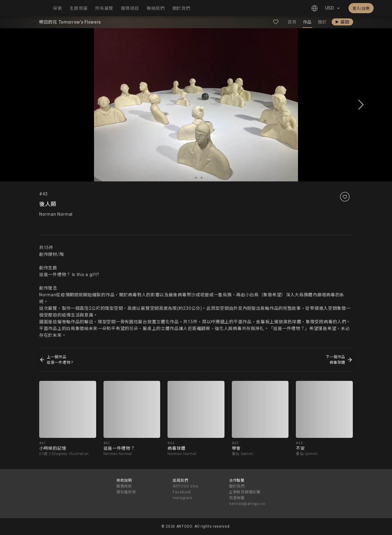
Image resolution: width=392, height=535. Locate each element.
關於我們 (237, 486)
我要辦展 (237, 498)
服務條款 (124, 486)
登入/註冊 (361, 9)
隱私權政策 (126, 492)
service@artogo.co (247, 504)
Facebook (182, 492)
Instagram (182, 498)
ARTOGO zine (186, 486)
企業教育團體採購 (245, 492)
